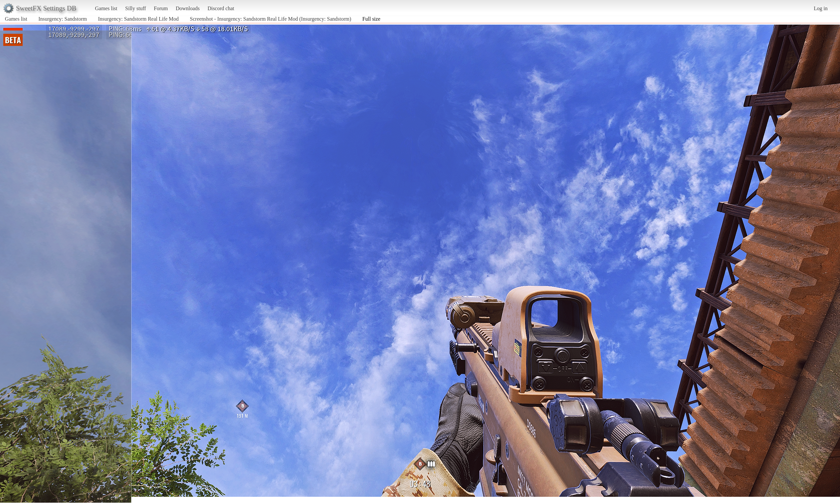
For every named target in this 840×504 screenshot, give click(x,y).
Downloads (188, 8)
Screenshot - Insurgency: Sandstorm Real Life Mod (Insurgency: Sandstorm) (271, 19)
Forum (161, 8)
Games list (106, 8)
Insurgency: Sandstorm (63, 19)
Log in (821, 8)
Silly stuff (136, 8)
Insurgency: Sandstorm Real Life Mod (139, 19)
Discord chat (221, 8)
